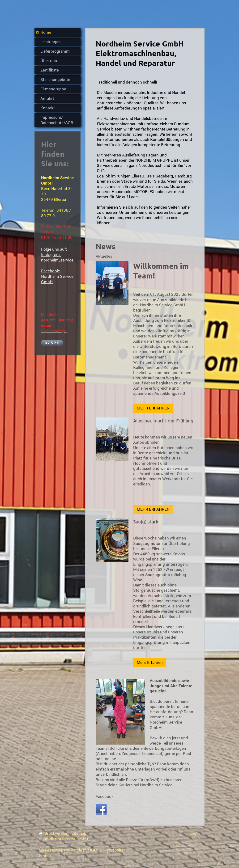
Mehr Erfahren (150, 662)
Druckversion (54, 833)
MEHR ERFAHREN (153, 408)
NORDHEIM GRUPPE (154, 160)
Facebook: (51, 271)
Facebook (105, 796)
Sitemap (79, 833)
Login (195, 833)
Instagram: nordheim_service (57, 257)
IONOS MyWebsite (107, 850)
